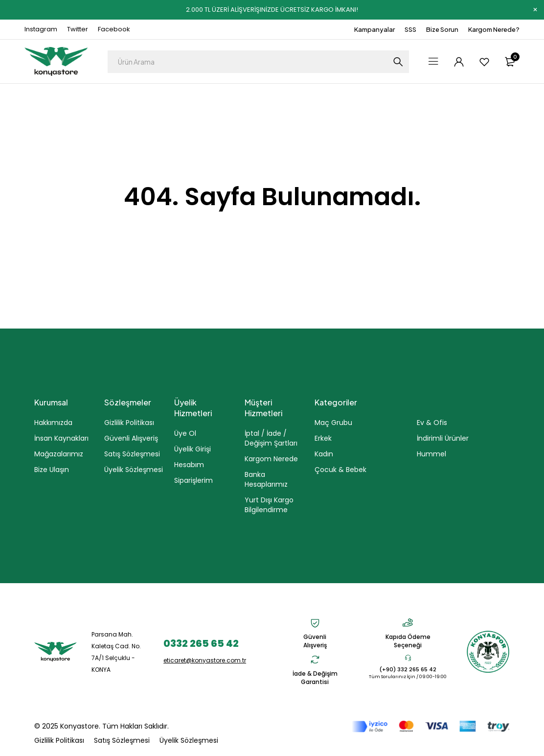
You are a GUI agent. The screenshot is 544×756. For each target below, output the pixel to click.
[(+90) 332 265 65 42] (408, 658)
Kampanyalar (374, 29)
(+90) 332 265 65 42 (408, 669)
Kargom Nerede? (494, 29)
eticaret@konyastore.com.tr (205, 660)
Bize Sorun (442, 29)
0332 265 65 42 (201, 643)
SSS (410, 29)
